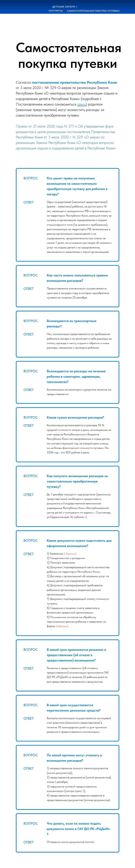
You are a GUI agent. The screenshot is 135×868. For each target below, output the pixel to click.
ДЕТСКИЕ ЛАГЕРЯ (64, 7)
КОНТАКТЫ (56, 11)
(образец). (62, 626)
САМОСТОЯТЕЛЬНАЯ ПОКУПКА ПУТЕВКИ (93, 11)
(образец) (70, 554)
